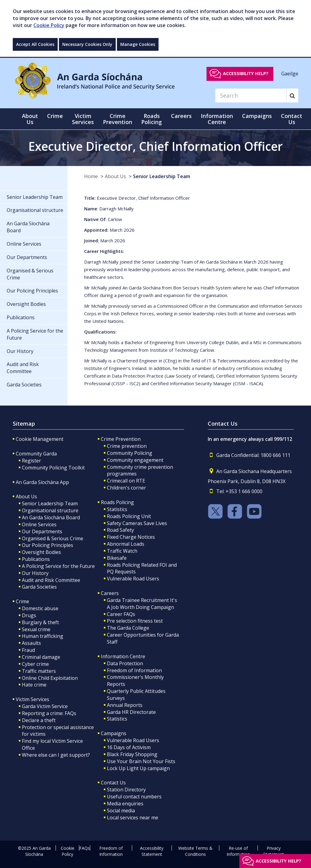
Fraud (28, 650)
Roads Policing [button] (152, 119)
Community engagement (135, 460)
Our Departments (42, 531)
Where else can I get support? (56, 755)
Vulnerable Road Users (133, 579)
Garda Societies (39, 587)
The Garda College (128, 628)
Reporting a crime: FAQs (49, 713)
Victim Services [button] (83, 119)
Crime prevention (127, 446)
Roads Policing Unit (129, 516)
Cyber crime (35, 664)
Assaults (31, 643)
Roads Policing (117, 502)
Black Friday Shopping (132, 754)
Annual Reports (125, 705)
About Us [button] (30, 119)
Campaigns (114, 733)
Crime (22, 601)
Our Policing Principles (48, 545)
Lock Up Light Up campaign (138, 768)
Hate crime (34, 685)
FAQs (85, 848)
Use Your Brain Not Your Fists (141, 761)
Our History (35, 573)
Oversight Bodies (41, 552)
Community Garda (36, 454)
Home (91, 176)
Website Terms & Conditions (195, 851)
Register (31, 461)
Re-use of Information (238, 851)
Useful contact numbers (134, 797)
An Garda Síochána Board (51, 517)
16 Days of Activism (129, 747)
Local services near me (133, 818)
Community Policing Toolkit (53, 468)
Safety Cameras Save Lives (137, 523)
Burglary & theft (40, 622)
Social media (121, 811)
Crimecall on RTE (126, 481)
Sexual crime (36, 629)
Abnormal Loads (126, 544)
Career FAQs (121, 614)
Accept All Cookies (35, 44)
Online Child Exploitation (50, 678)
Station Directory (126, 790)
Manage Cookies (138, 44)
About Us (115, 176)
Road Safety (120, 530)
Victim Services (32, 699)
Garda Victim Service (45, 706)
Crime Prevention (121, 439)
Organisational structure (50, 510)
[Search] (251, 95)
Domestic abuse (40, 608)
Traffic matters (39, 671)
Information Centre (123, 656)
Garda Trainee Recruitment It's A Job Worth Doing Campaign (142, 604)
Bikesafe (117, 558)
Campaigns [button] (257, 116)
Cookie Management (40, 439)
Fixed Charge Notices (131, 537)
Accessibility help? (246, 73)
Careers (110, 593)
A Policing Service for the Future (58, 566)
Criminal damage (41, 657)
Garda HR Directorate (131, 712)
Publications (36, 559)
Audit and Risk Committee (51, 580)
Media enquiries (125, 804)
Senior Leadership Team (162, 176)
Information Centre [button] (217, 119)
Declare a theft (39, 720)
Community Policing (130, 453)
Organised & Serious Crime (53, 538)
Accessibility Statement (152, 851)
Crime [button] (55, 116)
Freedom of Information (134, 670)
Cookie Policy (49, 25)
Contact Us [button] (292, 119)
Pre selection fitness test (135, 621)
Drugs (29, 615)
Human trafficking (43, 636)
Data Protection (125, 663)
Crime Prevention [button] (118, 119)
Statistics (117, 509)
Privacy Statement (274, 851)
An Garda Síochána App (42, 482)
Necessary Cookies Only (87, 44)
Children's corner (126, 488)
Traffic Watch (122, 551)
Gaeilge (290, 73)
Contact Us (113, 783)
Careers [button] (181, 116)
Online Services (39, 524)
